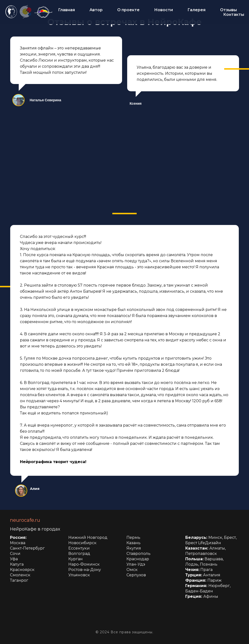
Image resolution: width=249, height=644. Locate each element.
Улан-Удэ (136, 564)
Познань (209, 564)
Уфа (14, 559)
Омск (132, 570)
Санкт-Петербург (27, 548)
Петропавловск (201, 554)
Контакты (234, 14)
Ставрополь (138, 554)
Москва (18, 543)
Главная (67, 10)
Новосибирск (82, 543)
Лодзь (192, 564)
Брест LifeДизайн (203, 543)
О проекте (128, 10)
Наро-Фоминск (84, 564)
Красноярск (22, 570)
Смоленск (20, 575)
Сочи (15, 554)
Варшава (214, 559)
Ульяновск (79, 575)
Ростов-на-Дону (85, 570)
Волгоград (79, 554)
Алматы (217, 548)
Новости (164, 10)
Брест (230, 537)
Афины (211, 596)
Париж (214, 580)
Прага (206, 570)
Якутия (134, 548)
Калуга (17, 564)
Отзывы (228, 10)
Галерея (196, 10)
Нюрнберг (219, 586)
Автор (96, 10)
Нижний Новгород (88, 537)
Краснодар (138, 559)
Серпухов (136, 575)
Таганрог (19, 580)
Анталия (212, 575)
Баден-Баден (199, 591)
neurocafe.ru (25, 520)
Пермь (133, 537)
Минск (215, 537)
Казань (133, 543)
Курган (76, 559)
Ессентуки (79, 548)
